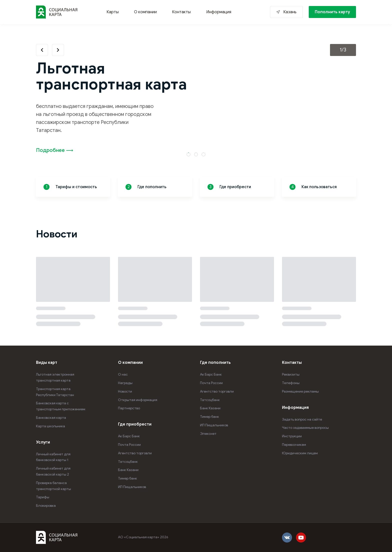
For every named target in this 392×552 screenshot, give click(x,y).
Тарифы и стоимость (70, 187)
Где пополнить (146, 187)
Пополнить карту (332, 12)
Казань (290, 12)
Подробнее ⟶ (55, 150)
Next (58, 50)
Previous (42, 50)
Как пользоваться (313, 187)
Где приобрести (229, 187)
